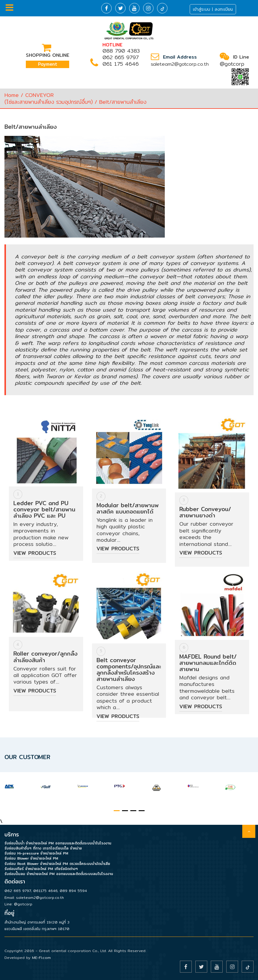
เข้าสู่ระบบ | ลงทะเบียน (213, 9)
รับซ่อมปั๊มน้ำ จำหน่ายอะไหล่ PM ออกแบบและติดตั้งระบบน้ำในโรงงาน (58, 843)
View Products (35, 553)
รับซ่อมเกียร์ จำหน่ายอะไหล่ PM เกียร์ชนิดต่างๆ (41, 869)
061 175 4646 (121, 64)
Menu (10, 7)
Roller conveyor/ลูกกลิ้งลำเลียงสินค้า (45, 657)
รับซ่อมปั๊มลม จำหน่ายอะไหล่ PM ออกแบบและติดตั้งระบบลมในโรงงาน (59, 874)
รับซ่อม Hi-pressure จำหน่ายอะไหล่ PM (36, 853)
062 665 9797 (121, 57)
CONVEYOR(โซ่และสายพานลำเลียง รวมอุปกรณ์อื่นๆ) (49, 98)
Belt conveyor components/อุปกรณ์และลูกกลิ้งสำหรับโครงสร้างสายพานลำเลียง (129, 669)
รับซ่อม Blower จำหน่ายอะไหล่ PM (31, 858)
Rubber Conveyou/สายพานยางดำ (205, 512)
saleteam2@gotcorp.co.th (180, 64)
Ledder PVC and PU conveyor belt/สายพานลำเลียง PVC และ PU (44, 509)
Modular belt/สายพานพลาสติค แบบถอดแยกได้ (128, 508)
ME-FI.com (41, 957)
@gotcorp (232, 64)
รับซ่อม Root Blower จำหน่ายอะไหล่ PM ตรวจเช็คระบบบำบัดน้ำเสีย (57, 864)
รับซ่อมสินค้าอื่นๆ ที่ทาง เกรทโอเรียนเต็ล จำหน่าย (43, 848)
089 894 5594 (73, 891)
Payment (48, 64)
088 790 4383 (121, 51)
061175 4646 (45, 891)
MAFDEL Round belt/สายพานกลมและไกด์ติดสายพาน (208, 663)
